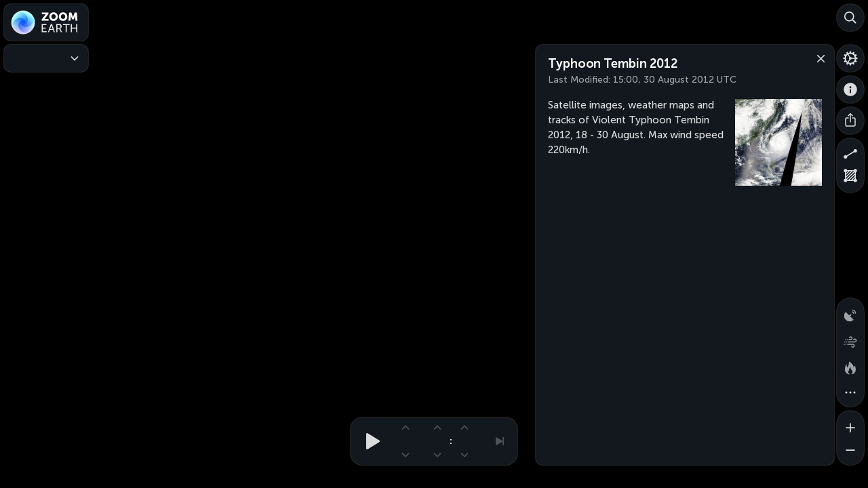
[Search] (850, 18)
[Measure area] (850, 179)
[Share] (850, 121)
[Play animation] (369, 441)
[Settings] (850, 58)
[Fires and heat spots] (850, 366)
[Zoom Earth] (46, 22)
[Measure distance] (850, 152)
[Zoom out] (850, 451)
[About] (850, 89)
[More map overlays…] (850, 393)
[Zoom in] (850, 424)
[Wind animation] (850, 339)
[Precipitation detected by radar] (850, 312)
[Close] (818, 58)
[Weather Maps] (46, 58)
